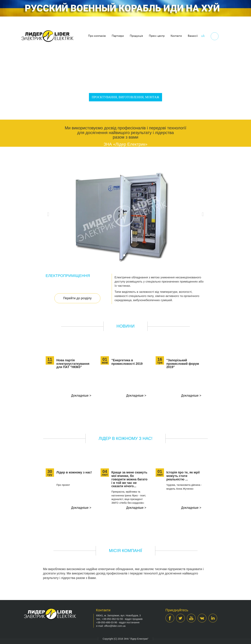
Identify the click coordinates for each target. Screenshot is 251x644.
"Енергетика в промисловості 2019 (127, 362)
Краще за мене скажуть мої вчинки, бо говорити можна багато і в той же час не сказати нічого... (129, 479)
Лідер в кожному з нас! (74, 472)
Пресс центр (157, 36)
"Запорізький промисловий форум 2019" (183, 364)
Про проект (63, 485)
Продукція (136, 36)
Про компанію (97, 36)
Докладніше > (81, 396)
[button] (47, 213)
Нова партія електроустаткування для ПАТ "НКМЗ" (73, 364)
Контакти (176, 36)
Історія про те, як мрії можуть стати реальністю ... (183, 476)
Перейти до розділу (77, 298)
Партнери (118, 36)
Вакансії (193, 36)
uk (203, 36)
